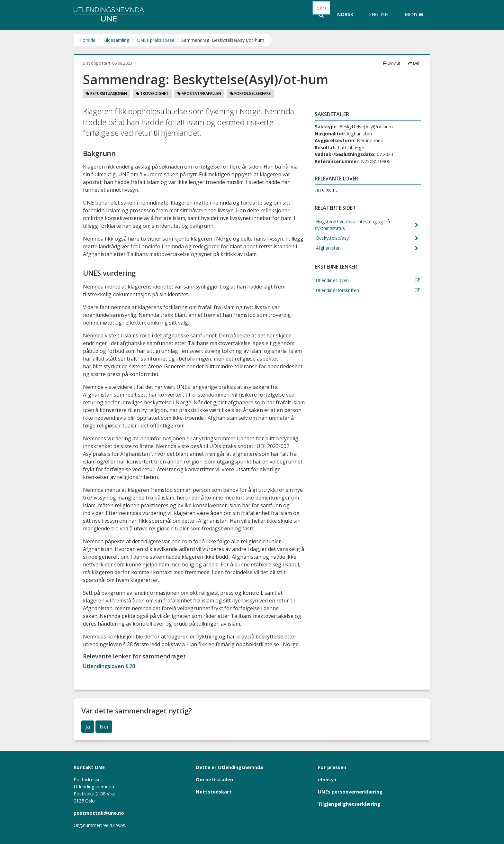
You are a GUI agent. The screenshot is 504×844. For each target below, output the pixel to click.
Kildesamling (116, 40)
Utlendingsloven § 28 (109, 666)
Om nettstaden (214, 779)
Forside (88, 40)
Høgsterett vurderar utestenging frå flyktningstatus (354, 225)
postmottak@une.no (99, 813)
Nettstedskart (214, 792)
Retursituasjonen (107, 93)
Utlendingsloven (332, 282)
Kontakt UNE (89, 767)
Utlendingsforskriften (338, 292)
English (379, 14)
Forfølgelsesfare (250, 93)
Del (414, 63)
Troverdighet (152, 93)
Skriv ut (392, 63)
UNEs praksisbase (156, 40)
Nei (104, 727)
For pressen (332, 767)
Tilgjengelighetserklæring (349, 804)
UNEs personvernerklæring (350, 792)
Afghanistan (328, 249)
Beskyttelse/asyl (333, 239)
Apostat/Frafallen (199, 93)
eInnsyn (327, 779)
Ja (88, 727)
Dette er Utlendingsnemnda (229, 767)
